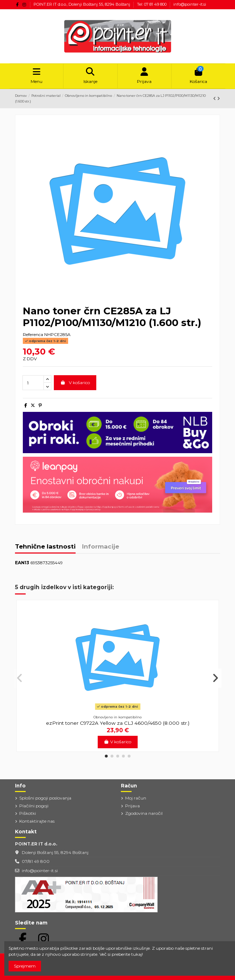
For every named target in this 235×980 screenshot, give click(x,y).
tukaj (137, 954)
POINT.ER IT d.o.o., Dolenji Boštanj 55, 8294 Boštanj (82, 4)
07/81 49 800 (36, 861)
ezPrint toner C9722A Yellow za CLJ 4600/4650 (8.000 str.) (118, 723)
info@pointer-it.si (190, 4)
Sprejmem (25, 966)
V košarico (75, 382)
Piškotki (28, 813)
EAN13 (22, 563)
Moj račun (136, 798)
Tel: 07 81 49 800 (152, 4)
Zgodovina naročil (144, 813)
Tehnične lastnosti (45, 547)
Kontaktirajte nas (37, 821)
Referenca (33, 334)
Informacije (101, 547)
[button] (106, 756)
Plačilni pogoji (34, 806)
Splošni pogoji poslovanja (45, 798)
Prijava (132, 806)
